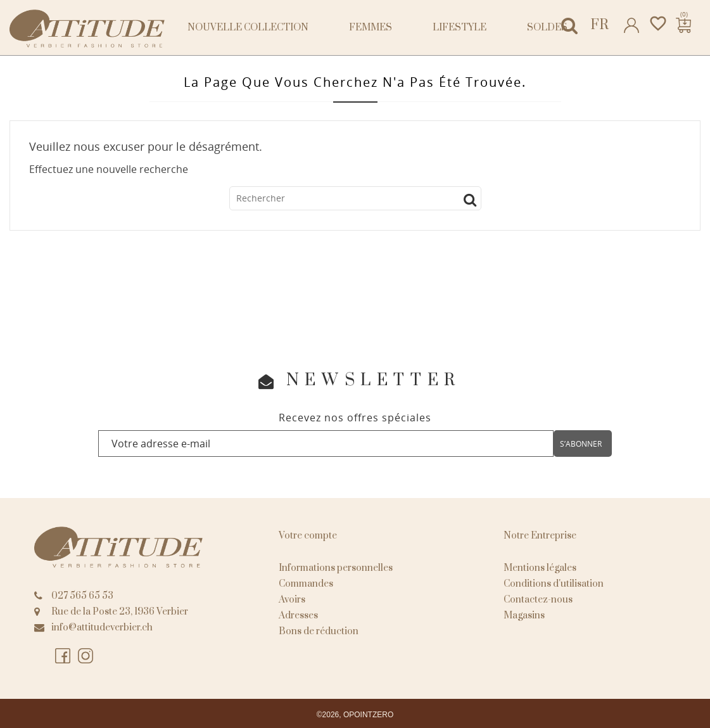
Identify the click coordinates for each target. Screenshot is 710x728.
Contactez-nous (538, 600)
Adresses (298, 616)
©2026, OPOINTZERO (355, 715)
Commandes (306, 584)
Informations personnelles (336, 568)
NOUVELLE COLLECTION (248, 28)
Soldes (547, 28)
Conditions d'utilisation (554, 584)
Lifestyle (460, 28)
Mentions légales (540, 568)
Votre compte (308, 536)
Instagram (86, 656)
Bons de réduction (319, 631)
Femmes (371, 28)
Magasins (524, 616)
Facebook (63, 656)
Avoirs (292, 600)
